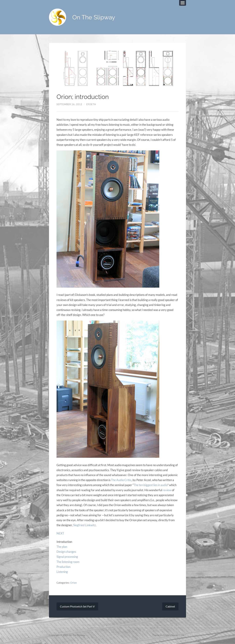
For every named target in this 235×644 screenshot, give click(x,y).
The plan (62, 547)
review (167, 490)
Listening (62, 572)
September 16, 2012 (69, 104)
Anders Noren (171, 635)
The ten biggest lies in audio (151, 485)
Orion (73, 583)
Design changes (66, 552)
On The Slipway (94, 17)
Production (63, 567)
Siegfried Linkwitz (84, 525)
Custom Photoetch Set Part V (77, 606)
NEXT (60, 533)
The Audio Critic (121, 480)
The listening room (68, 562)
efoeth (91, 104)
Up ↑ (184, 635)
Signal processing (67, 557)
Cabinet (170, 606)
